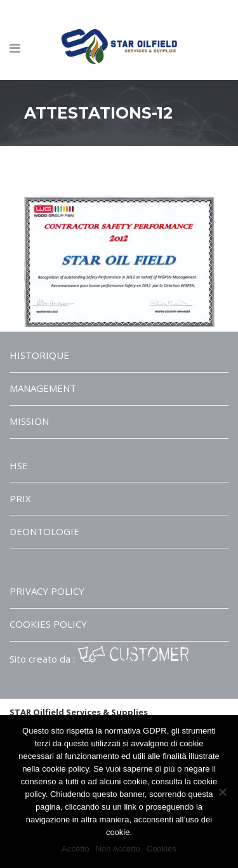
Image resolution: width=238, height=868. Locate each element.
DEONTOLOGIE (44, 531)
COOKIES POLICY (48, 624)
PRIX (20, 498)
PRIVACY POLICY (47, 591)
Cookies (162, 849)
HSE (19, 465)
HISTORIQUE (39, 355)
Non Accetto (118, 849)
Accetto (75, 849)
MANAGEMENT (43, 388)
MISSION (29, 421)
